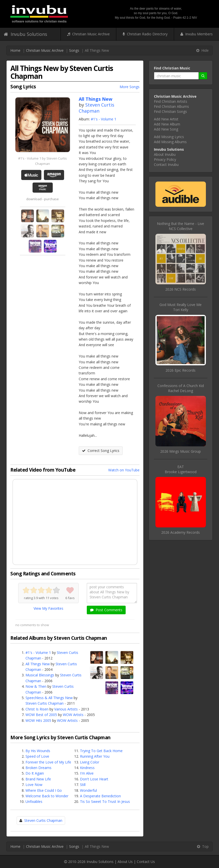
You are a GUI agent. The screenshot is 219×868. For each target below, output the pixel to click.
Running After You (95, 756)
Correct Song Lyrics (101, 451)
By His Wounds (38, 751)
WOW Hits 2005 (38, 720)
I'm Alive (87, 773)
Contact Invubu (166, 164)
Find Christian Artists (171, 101)
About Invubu (165, 154)
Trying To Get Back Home (101, 751)
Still (83, 785)
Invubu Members (197, 34)
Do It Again (35, 773)
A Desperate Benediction (100, 796)
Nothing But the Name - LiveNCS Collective (181, 226)
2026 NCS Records (181, 289)
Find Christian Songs (170, 111)
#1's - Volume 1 (104, 119)
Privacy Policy (165, 159)
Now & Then (36, 686)
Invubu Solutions (25, 34)
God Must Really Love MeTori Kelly (181, 307)
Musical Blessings (40, 675)
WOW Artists (73, 715)
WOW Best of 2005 (41, 715)
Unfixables (34, 801)
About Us (125, 862)
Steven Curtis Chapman (97, 108)
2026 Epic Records (181, 370)
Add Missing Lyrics (169, 137)
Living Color (90, 762)
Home (15, 50)
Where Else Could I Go (44, 790)
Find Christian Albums (171, 106)
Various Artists (66, 709)
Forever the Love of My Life (48, 762)
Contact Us (146, 862)
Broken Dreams (38, 768)
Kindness (87, 768)
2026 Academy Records (181, 532)
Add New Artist (166, 119)
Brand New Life (38, 779)
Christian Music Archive (88, 34)
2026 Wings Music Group (181, 451)
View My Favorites (48, 608)
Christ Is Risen (37, 709)
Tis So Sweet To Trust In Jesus (105, 801)
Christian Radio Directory (145, 34)
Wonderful (88, 790)
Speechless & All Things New (49, 698)
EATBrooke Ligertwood (181, 469)
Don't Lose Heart (94, 779)
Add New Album (167, 124)
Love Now (34, 785)
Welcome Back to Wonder (47, 796)
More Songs (130, 87)
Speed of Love (37, 756)
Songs (74, 50)
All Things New (38, 664)
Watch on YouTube (124, 470)
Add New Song (166, 129)
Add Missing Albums (170, 142)
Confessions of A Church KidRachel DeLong (181, 388)
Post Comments (106, 610)
